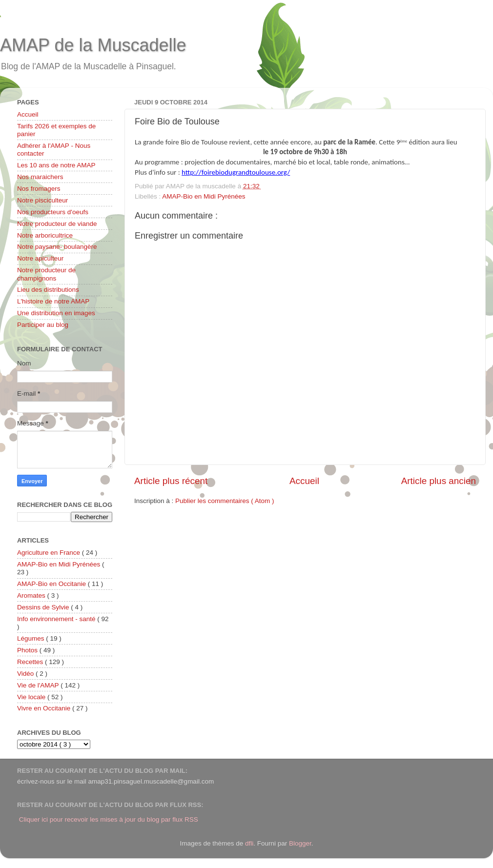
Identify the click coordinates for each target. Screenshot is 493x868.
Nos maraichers (40, 177)
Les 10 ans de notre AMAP (56, 165)
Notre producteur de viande (57, 224)
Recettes (31, 662)
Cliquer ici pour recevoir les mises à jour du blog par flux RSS (109, 819)
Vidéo (26, 674)
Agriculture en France (50, 553)
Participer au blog (43, 325)
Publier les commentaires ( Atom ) (225, 501)
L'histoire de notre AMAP (53, 301)
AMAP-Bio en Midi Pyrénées (204, 196)
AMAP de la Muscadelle (93, 45)
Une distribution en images (56, 313)
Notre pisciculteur (42, 200)
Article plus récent (171, 481)
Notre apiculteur (40, 258)
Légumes (31, 638)
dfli (249, 843)
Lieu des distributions (48, 290)
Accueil (304, 481)
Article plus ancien (439, 481)
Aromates (32, 595)
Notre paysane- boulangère (57, 247)
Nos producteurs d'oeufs (53, 212)
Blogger (300, 843)
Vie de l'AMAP (39, 685)
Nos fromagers (39, 189)
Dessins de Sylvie (44, 607)
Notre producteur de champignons (46, 274)
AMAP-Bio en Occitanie (52, 584)
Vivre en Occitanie (45, 708)
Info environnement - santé (57, 619)
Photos (28, 650)
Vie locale (32, 697)
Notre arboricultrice (45, 235)
